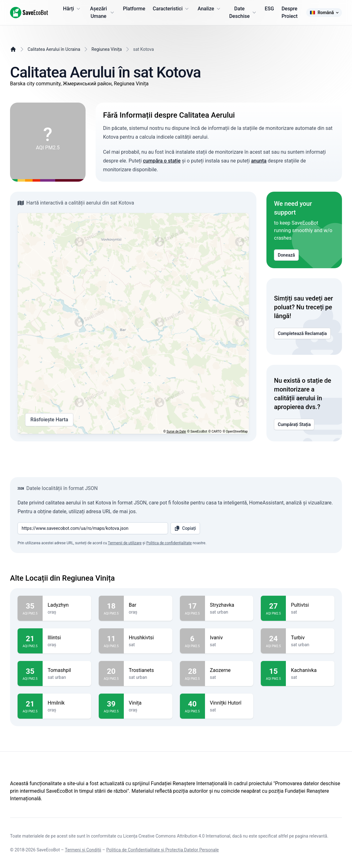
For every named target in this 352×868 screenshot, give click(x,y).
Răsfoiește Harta (49, 420)
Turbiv (310, 638)
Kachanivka (310, 670)
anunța (259, 161)
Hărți (72, 9)
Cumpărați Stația (294, 424)
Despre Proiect (289, 12)
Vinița (148, 703)
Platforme (134, 9)
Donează (286, 255)
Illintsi (67, 638)
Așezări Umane (103, 12)
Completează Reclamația (302, 333)
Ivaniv (229, 638)
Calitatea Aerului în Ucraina (54, 49)
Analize (210, 9)
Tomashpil (67, 670)
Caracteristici (171, 9)
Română (324, 13)
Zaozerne (229, 670)
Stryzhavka (229, 605)
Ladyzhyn (67, 605)
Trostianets (148, 670)
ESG (270, 9)
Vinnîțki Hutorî (229, 703)
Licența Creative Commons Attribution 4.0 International (177, 836)
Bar (148, 605)
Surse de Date (176, 431)
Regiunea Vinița (107, 49)
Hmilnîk (67, 703)
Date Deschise (243, 12)
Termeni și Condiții (83, 850)
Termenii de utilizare (125, 543)
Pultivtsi (310, 605)
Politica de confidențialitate (169, 543)
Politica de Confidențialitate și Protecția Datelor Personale (163, 850)
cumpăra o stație (162, 161)
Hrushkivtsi (148, 638)
